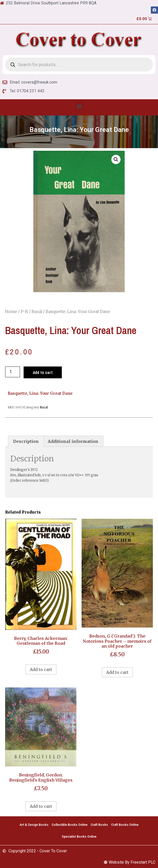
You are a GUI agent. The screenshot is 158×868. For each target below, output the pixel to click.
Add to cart (43, 372)
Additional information (73, 441)
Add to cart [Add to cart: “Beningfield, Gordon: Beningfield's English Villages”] (41, 806)
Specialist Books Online (79, 837)
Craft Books (99, 825)
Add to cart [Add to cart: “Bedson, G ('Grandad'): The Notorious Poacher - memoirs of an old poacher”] (117, 672)
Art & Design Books (34, 825)
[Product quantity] (13, 372)
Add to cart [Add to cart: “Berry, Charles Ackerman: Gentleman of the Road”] (41, 669)
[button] (79, 106)
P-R (24, 311)
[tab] (26, 441)
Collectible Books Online (70, 825)
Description (26, 441)
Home (11, 311)
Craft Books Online (125, 825)
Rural (37, 311)
